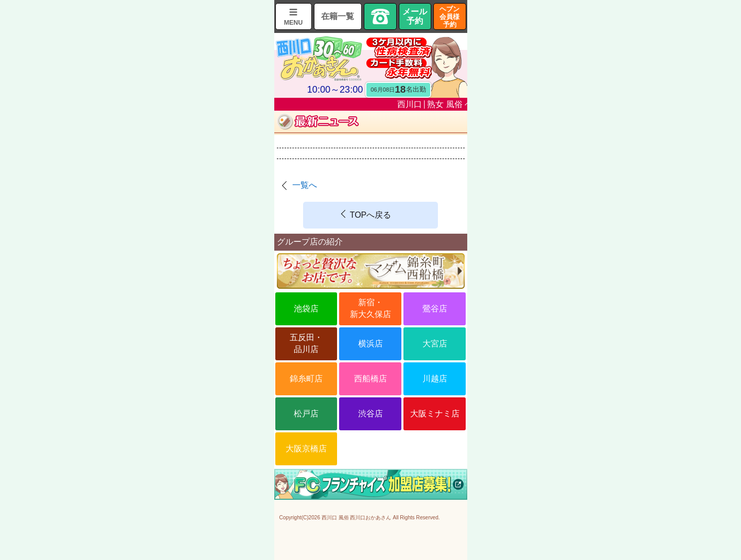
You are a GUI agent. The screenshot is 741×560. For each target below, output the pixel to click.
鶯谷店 (435, 309)
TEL (380, 16)
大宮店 (435, 344)
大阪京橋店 (306, 449)
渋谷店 (370, 414)
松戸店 (306, 414)
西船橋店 (370, 379)
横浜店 (370, 344)
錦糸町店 (306, 379)
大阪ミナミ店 (435, 414)
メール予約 (415, 16)
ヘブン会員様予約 (449, 17)
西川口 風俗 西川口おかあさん (357, 518)
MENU (294, 23)
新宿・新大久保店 (370, 308)
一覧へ (305, 185)
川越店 (435, 379)
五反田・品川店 (306, 343)
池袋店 (306, 309)
